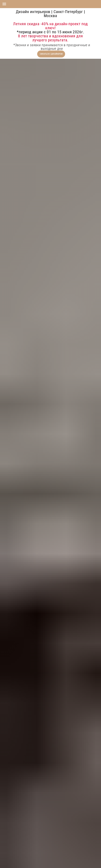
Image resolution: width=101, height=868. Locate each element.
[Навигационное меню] (4, 4)
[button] (51, 54)
